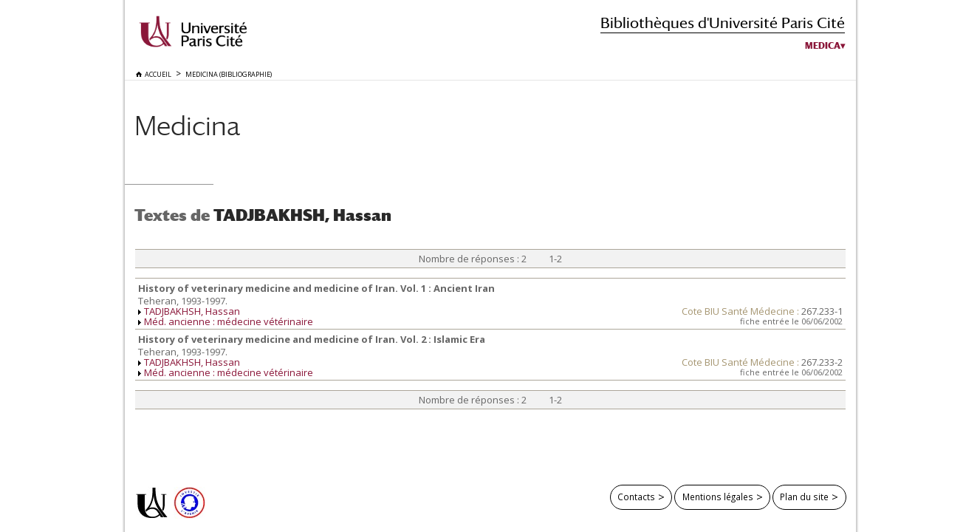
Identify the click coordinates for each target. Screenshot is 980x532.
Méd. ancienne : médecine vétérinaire (229, 321)
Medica (823, 46)
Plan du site (804, 497)
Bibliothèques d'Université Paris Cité (723, 23)
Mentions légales (718, 497)
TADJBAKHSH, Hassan (192, 311)
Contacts (636, 497)
